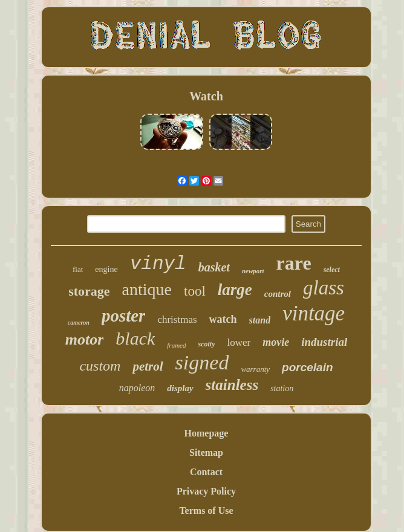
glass (324, 288)
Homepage (207, 433)
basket (214, 267)
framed (176, 345)
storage (89, 291)
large (235, 290)
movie (276, 342)
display (180, 388)
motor (85, 339)
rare (294, 263)
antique (147, 289)
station (282, 388)
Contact (206, 472)
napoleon (137, 388)
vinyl (158, 264)
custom (100, 366)
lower (239, 342)
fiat (78, 269)
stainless (232, 385)
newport (253, 271)
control (278, 294)
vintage (314, 313)
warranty (255, 369)
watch (223, 319)
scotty (206, 344)
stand (260, 320)
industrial (324, 342)
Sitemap (206, 453)
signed (202, 362)
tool (195, 291)
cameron (79, 323)
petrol (148, 366)
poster (124, 316)
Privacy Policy (206, 491)
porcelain (307, 367)
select (332, 270)
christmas (177, 320)
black (135, 338)
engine (106, 269)
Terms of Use (206, 511)
